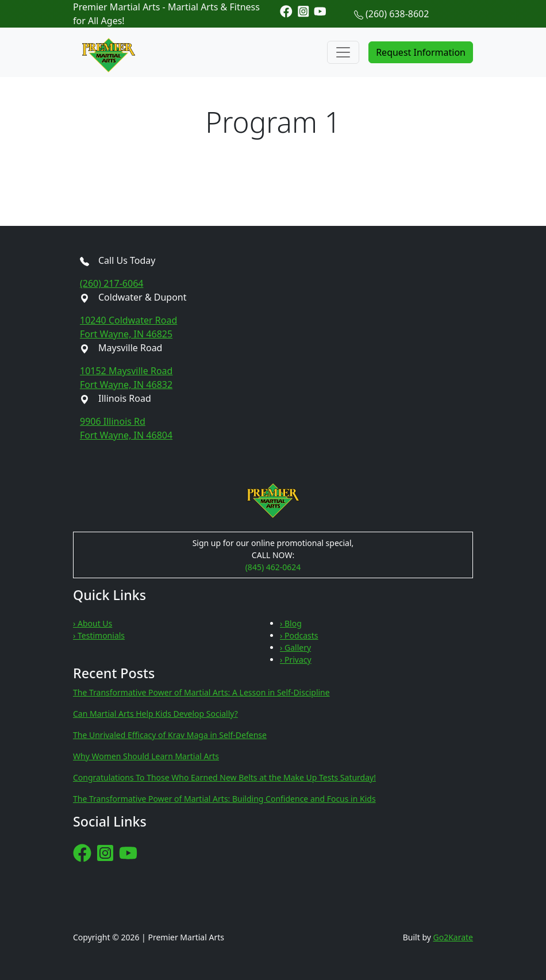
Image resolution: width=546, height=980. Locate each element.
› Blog (291, 623)
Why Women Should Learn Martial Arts (146, 756)
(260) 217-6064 (111, 283)
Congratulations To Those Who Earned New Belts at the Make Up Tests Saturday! (224, 777)
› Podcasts (299, 635)
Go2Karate (453, 937)
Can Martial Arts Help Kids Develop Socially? (155, 714)
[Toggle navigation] (343, 52)
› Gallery (295, 647)
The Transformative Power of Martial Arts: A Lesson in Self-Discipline (201, 692)
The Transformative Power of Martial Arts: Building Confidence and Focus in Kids (224, 799)
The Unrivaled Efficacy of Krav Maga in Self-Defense (170, 735)
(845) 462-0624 (273, 567)
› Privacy (296, 660)
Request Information (421, 52)
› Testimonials (99, 635)
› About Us (93, 623)
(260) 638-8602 (397, 14)
